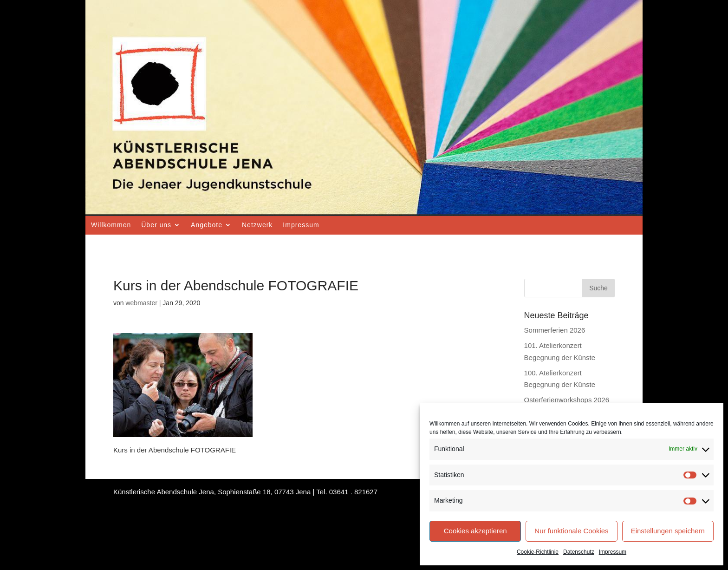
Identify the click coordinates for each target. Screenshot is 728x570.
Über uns (156, 225)
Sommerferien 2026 (555, 330)
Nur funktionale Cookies (571, 531)
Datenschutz (579, 552)
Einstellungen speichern (668, 531)
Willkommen (111, 225)
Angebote (207, 225)
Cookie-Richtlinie (538, 552)
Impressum (613, 552)
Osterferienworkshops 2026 (567, 400)
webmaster (141, 303)
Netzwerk (257, 225)
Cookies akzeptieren (475, 531)
